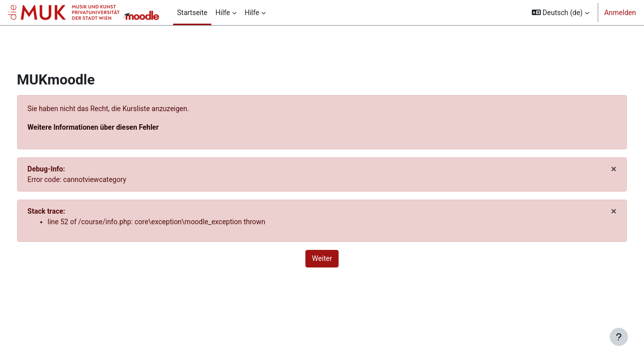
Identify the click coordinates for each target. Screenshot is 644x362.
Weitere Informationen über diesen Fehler (112, 127)
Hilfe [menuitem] (223, 13)
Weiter (322, 258)
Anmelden (620, 13)
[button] (560, 13)
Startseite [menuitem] (192, 13)
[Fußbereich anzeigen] (619, 337)
